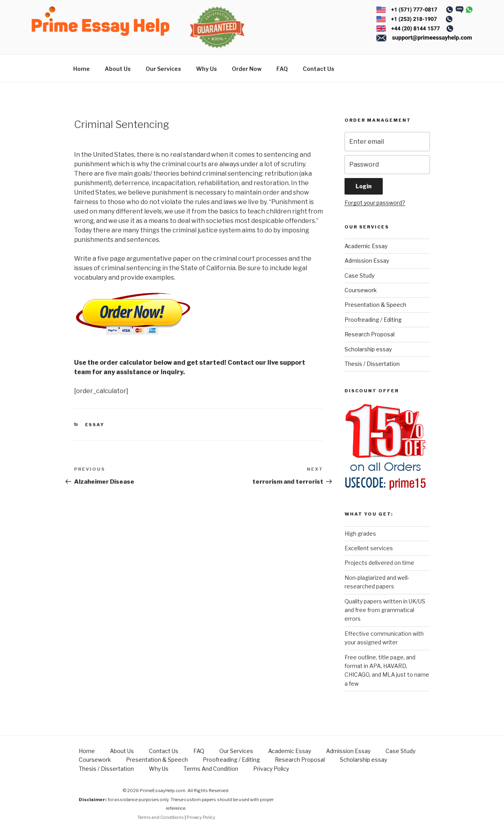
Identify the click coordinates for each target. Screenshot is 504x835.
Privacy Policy (271, 769)
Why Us (207, 69)
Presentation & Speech (375, 305)
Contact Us (319, 69)
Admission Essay (367, 261)
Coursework (361, 290)
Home (82, 69)
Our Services (163, 69)
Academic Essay (366, 246)
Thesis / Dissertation (372, 364)
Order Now (247, 69)
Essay (95, 425)
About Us (118, 69)
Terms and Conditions (161, 817)
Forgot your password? (375, 203)
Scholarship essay (368, 349)
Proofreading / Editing (373, 320)
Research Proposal (370, 334)
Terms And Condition (211, 769)
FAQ (282, 69)
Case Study (359, 276)
